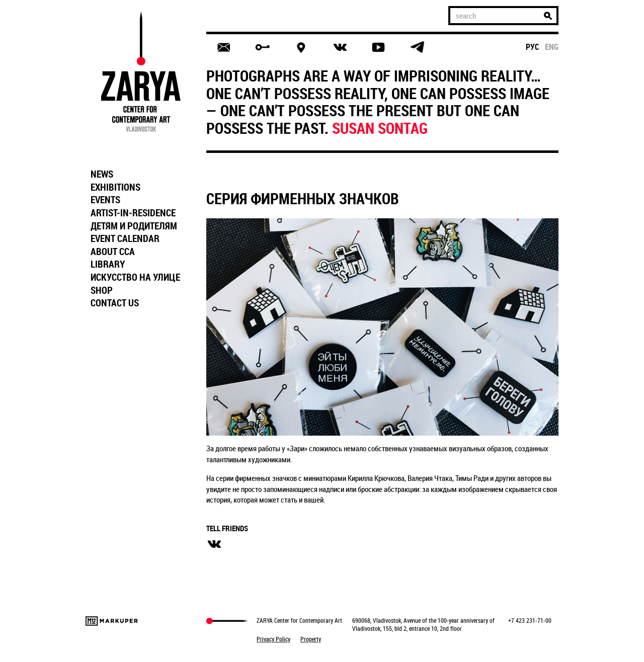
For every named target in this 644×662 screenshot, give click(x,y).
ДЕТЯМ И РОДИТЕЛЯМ (134, 226)
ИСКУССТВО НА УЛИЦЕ (135, 277)
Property (311, 639)
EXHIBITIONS (115, 187)
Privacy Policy (273, 639)
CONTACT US (115, 303)
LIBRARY (108, 264)
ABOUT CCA (113, 252)
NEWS (102, 174)
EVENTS (105, 200)
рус (533, 47)
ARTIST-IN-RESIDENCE (133, 213)
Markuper (112, 621)
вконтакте (214, 544)
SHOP (102, 290)
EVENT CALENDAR (125, 238)
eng (552, 47)
